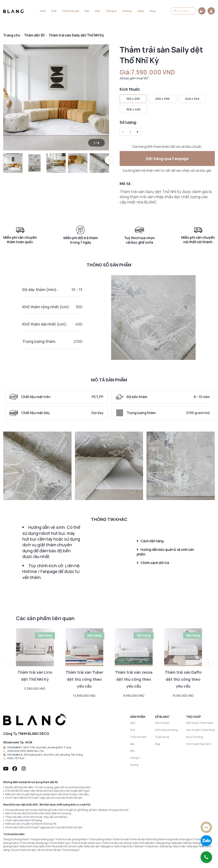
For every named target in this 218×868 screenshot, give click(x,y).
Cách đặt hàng (150, 541)
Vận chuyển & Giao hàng (200, 730)
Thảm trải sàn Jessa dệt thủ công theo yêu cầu (134, 679)
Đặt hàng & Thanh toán (200, 723)
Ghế (54, 11)
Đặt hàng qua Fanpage (167, 158)
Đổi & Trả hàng (195, 737)
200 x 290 (162, 99)
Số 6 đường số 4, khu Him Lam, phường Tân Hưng (53, 755)
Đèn (98, 11)
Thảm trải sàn (71, 11)
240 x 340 (192, 99)
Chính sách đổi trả (153, 563)
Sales (141, 11)
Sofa (43, 11)
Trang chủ (12, 35)
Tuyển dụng (162, 737)
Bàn (87, 11)
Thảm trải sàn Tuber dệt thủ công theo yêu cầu (84, 679)
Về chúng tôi (162, 723)
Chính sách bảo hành (199, 744)
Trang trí (111, 11)
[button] (109, 160)
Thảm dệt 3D (34, 35)
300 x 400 (133, 109)
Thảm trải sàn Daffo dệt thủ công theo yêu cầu (183, 679)
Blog (153, 11)
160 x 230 (133, 99)
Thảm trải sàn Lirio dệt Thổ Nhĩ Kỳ (35, 676)
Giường (127, 11)
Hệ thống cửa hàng (166, 730)
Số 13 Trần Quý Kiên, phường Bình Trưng (47, 747)
